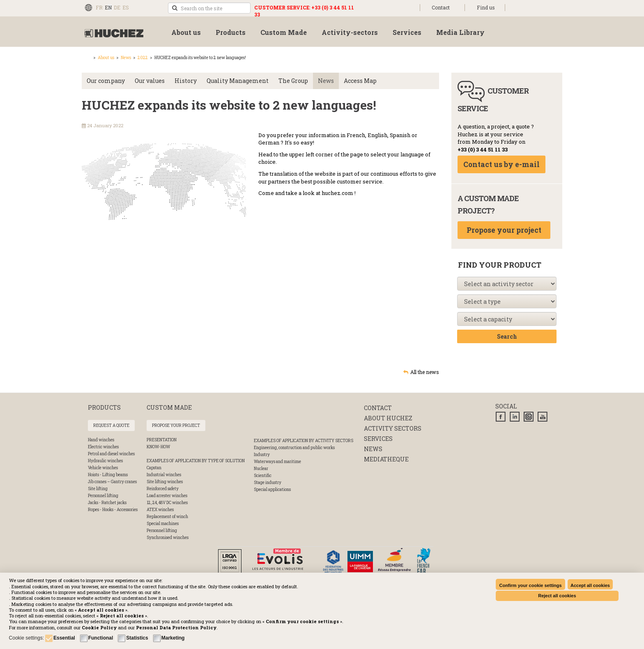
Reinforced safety (163, 489)
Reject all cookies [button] (557, 596)
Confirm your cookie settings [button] (530, 585)
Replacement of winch (167, 517)
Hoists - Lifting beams (108, 475)
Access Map (360, 81)
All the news (425, 372)
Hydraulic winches (105, 461)
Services (378, 439)
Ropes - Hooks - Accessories (113, 510)
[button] (176, 627)
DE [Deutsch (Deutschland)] (117, 7)
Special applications (272, 490)
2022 (143, 58)
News (126, 58)
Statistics (137, 638)
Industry (262, 455)
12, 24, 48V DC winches (167, 503)
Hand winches (101, 440)
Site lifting (98, 489)
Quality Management (238, 81)
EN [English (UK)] (108, 7)
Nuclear (261, 469)
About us (106, 58)
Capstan (154, 468)
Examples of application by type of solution (196, 461)
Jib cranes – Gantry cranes (112, 482)
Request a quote (111, 425)
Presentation (162, 440)
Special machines (163, 524)
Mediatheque (386, 459)
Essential (64, 638)
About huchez (388, 418)
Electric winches (103, 447)
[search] (209, 8)
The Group (293, 81)
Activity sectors (393, 428)
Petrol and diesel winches (111, 454)
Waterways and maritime (277, 462)
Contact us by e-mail (501, 164)
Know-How (158, 447)
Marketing (173, 638)
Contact (441, 7)
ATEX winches (160, 510)
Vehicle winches (103, 468)
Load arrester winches (167, 496)
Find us (486, 7)
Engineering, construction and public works (294, 448)
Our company (106, 81)
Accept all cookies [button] (590, 585)
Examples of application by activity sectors (304, 441)
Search (507, 336)
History (186, 81)
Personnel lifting (103, 496)
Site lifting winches (165, 482)
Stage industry (268, 483)
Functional (101, 638)
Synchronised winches (168, 538)
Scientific (263, 476)
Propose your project (504, 230)
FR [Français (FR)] (99, 7)
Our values (150, 81)
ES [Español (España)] (126, 7)
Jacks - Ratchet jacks (107, 503)
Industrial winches (164, 475)
